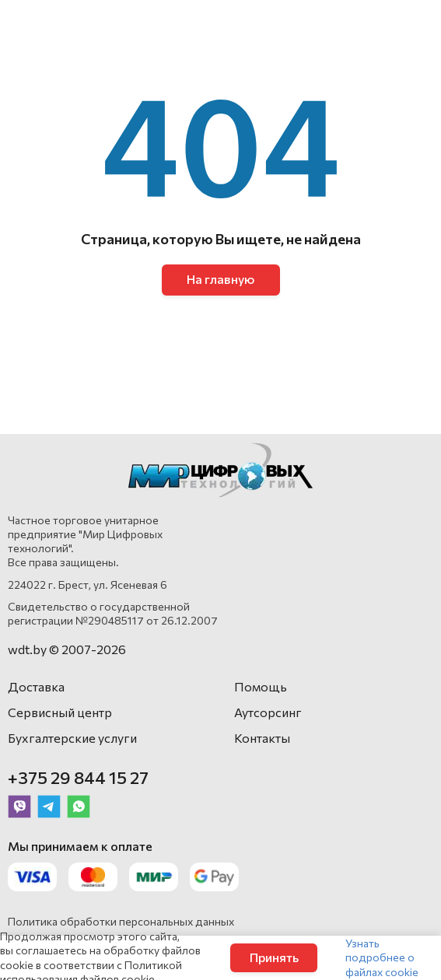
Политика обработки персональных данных (121, 921)
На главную (220, 279)
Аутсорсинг (268, 712)
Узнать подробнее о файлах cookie (382, 957)
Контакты (262, 738)
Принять (274, 957)
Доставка (36, 686)
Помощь (261, 686)
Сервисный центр (60, 712)
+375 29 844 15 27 (78, 777)
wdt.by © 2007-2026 (67, 649)
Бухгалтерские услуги (72, 738)
